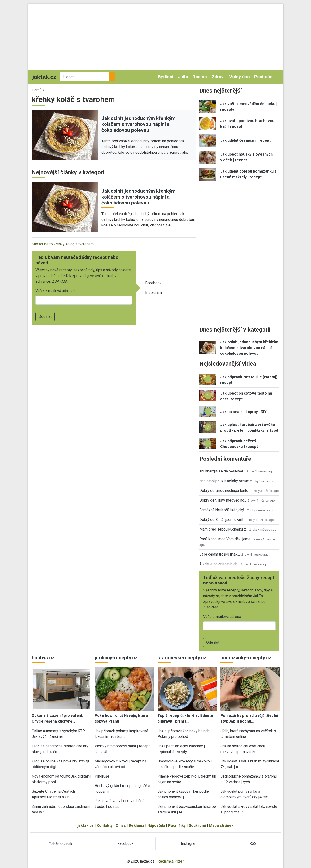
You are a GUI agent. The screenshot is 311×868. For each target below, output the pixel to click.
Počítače (263, 77)
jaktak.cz (86, 826)
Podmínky (177, 826)
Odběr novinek (61, 844)
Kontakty (105, 826)
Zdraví (218, 77)
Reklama (137, 826)
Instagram (153, 292)
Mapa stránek (221, 826)
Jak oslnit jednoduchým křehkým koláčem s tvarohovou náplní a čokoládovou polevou (138, 124)
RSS (253, 844)
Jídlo (183, 77)
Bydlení (166, 77)
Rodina (200, 77)
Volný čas (239, 77)
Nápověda (156, 826)
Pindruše (102, 776)
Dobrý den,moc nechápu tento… (225, 491)
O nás (121, 826)
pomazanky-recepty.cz (246, 658)
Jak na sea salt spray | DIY (243, 412)
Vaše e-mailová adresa (54, 291)
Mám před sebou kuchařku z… (224, 529)
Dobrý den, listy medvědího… (223, 500)
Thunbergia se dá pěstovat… (222, 471)
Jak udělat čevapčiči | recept (245, 140)
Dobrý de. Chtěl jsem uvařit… (223, 520)
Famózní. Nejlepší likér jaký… (223, 510)
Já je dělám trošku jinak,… (220, 554)
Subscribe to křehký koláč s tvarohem (63, 244)
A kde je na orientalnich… (219, 564)
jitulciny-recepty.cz (116, 658)
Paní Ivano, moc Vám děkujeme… (226, 539)
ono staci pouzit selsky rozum (224, 481)
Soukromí (197, 826)
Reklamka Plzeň (171, 861)
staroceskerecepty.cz (182, 658)
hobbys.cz (43, 658)
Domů (37, 90)
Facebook (153, 283)
